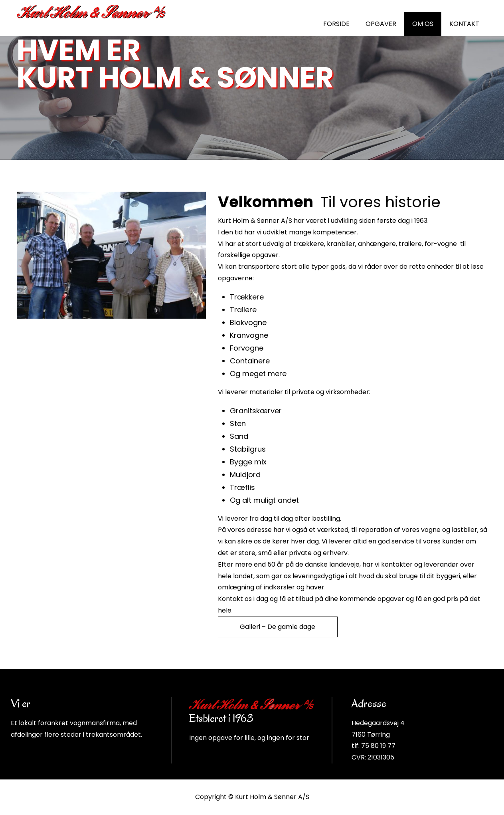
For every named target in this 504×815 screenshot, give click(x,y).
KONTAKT (464, 24)
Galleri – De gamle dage (278, 627)
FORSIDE (336, 24)
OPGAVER (381, 24)
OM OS (423, 24)
